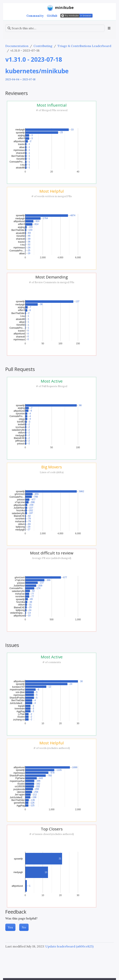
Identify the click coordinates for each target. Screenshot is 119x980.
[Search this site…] (55, 28)
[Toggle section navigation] (109, 28)
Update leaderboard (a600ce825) (69, 946)
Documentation (17, 46)
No (24, 927)
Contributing (43, 46)
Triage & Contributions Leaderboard (84, 46)
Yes (10, 927)
